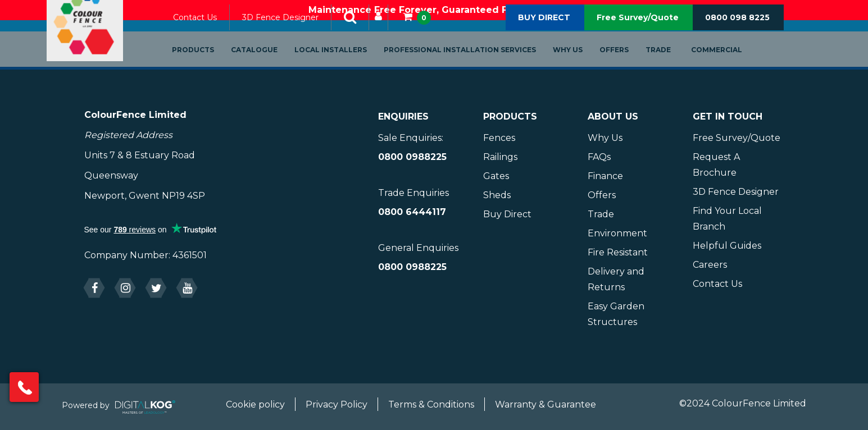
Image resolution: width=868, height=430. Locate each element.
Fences (499, 138)
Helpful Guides (727, 246)
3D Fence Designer (293, 33)
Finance (605, 176)
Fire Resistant (618, 252)
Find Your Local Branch (727, 219)
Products (205, 65)
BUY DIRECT (544, 33)
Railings (500, 157)
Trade (671, 65)
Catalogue (267, 65)
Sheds (497, 195)
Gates (496, 176)
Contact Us (207, 33)
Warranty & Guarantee (546, 404)
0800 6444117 (412, 212)
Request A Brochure (716, 165)
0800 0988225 (412, 157)
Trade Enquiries (413, 193)
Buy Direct (507, 214)
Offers (626, 65)
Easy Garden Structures (616, 314)
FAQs (599, 157)
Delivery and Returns (616, 279)
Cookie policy (255, 404)
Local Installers (343, 65)
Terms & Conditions (431, 404)
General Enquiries (418, 248)
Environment (617, 233)
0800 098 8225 (737, 33)
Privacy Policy (337, 404)
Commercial (729, 65)
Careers (710, 265)
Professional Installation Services (472, 65)
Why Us (580, 65)
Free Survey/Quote (638, 33)
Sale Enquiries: (411, 138)
